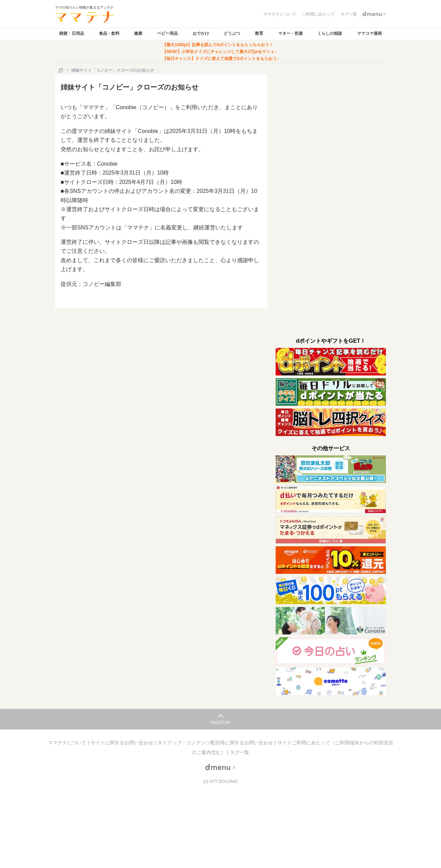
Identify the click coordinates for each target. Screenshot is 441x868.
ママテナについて (68, 743)
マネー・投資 (290, 33)
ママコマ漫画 (369, 33)
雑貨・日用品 (72, 33)
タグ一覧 (239, 752)
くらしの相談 (330, 33)
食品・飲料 (109, 33)
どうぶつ (232, 33)
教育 (259, 33)
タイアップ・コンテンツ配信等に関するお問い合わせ (216, 743)
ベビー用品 (167, 33)
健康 (138, 33)
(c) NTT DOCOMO (220, 782)
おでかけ (201, 33)
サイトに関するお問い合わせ (123, 743)
